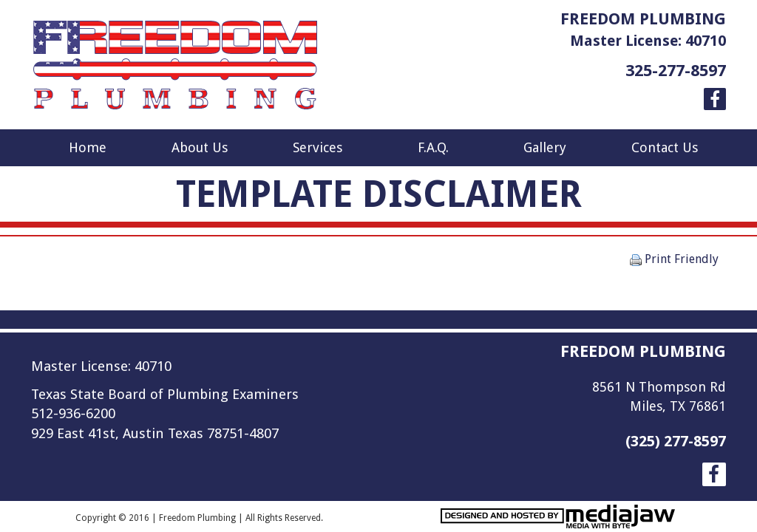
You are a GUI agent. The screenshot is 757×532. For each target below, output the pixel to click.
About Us (200, 147)
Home (88, 147)
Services (318, 147)
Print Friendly (674, 259)
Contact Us (665, 147)
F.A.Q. (433, 147)
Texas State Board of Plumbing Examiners (165, 394)
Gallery (545, 147)
